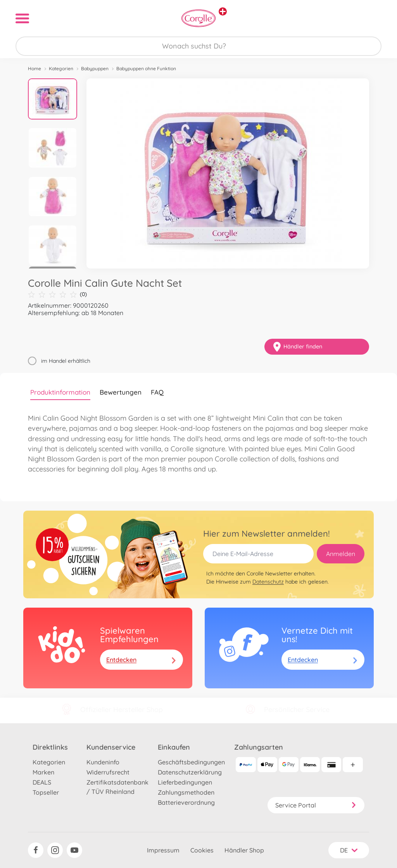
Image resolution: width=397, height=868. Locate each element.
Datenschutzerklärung (190, 772)
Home (35, 68)
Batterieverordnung (186, 802)
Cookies (202, 850)
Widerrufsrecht (108, 772)
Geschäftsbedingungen (191, 762)
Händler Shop (244, 850)
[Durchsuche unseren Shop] (198, 46)
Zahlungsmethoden (186, 792)
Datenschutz (268, 582)
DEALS (42, 782)
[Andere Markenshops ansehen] (223, 11)
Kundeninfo (103, 762)
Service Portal (316, 805)
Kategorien (61, 68)
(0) (57, 294)
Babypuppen (95, 68)
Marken (43, 772)
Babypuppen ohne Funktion (146, 68)
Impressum (163, 850)
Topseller (46, 792)
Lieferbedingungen (185, 782)
